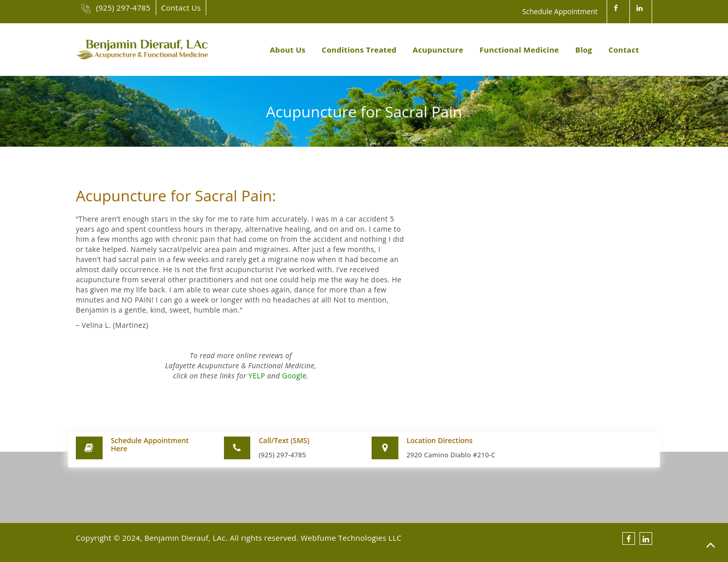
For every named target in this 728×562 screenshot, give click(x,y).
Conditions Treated (359, 50)
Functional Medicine (519, 50)
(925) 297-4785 (116, 8)
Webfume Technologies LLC (351, 538)
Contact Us (181, 8)
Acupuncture (438, 50)
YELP (257, 376)
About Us (288, 50)
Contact (624, 50)
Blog (584, 50)
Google (294, 376)
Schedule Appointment (560, 11)
